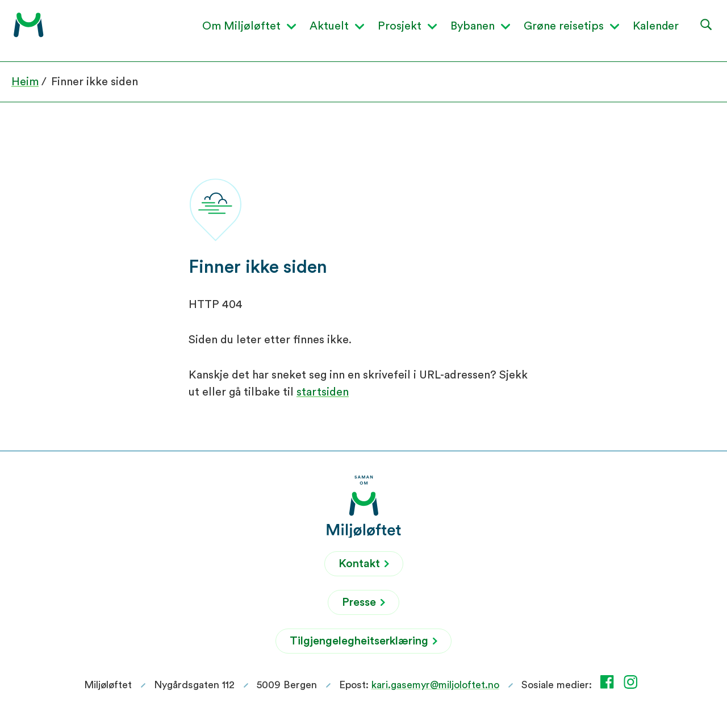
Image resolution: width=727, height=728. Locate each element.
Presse (363, 602)
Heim (25, 82)
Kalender (656, 26)
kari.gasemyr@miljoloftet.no (435, 685)
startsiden (323, 392)
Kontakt (364, 564)
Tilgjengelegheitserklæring (363, 641)
